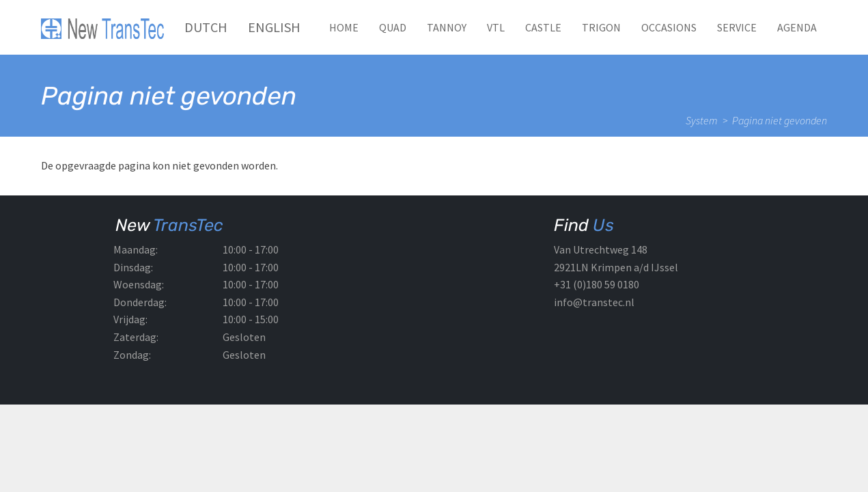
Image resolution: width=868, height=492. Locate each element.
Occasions (669, 27)
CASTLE (543, 27)
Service (737, 27)
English (274, 27)
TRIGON (601, 27)
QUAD (393, 27)
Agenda (797, 27)
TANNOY (447, 27)
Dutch (206, 27)
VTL (496, 27)
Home (344, 27)
